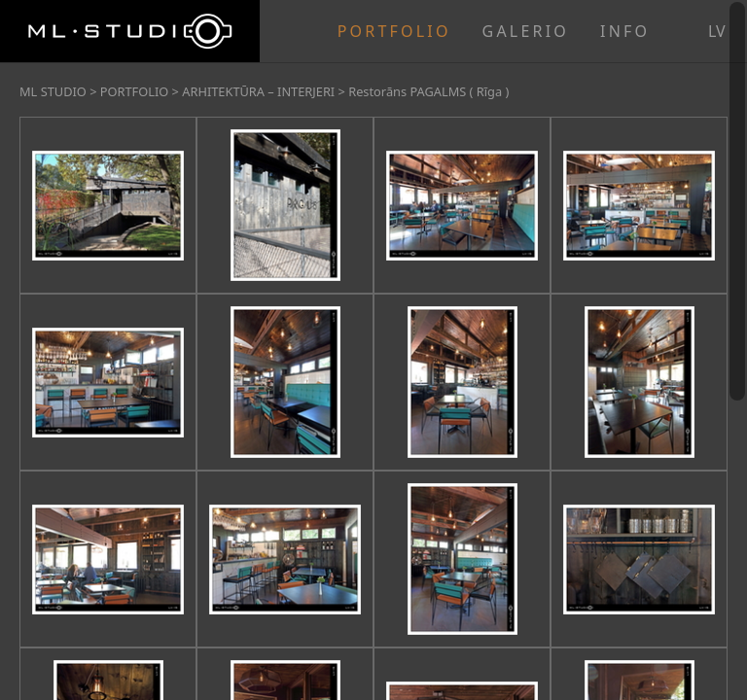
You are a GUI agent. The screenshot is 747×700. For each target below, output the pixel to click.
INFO (625, 31)
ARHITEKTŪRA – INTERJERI (258, 91)
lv (717, 31)
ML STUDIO (53, 91)
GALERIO (526, 31)
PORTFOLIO (394, 31)
